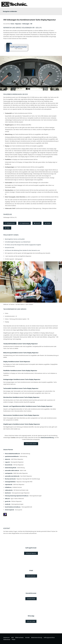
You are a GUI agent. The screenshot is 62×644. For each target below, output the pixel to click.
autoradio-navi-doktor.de (12, 476)
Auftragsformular (10, 223)
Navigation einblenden (10, 11)
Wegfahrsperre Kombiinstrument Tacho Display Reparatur (22, 424)
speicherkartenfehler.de (12, 456)
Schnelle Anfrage (31, 599)
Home (12, 24)
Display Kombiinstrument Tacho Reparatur (17, 362)
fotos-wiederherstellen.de (12, 454)
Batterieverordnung (37, 637)
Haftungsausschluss (49, 637)
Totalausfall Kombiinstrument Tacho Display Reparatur (21, 344)
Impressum (6, 637)
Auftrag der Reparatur (31, 553)
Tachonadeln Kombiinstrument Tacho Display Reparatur (21, 388)
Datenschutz (7, 639)
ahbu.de (7, 499)
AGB (12, 637)
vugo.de (7, 462)
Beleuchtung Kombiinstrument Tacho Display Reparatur (21, 353)
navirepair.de (9, 473)
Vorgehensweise (24, 223)
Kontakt (48, 223)
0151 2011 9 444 (31, 621)
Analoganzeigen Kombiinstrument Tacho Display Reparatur (22, 379)
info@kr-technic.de (31, 576)
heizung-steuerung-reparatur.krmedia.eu (17, 496)
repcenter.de (9, 484)
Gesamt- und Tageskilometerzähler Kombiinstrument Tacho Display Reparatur (28, 406)
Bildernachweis (19, 637)
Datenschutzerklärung (47, 438)
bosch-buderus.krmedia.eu (13, 507)
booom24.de (9, 465)
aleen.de (7, 459)
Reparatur (18, 24)
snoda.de (8, 504)
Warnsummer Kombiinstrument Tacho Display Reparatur (21, 415)
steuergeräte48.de (10, 482)
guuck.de (8, 501)
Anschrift (37, 223)
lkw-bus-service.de (10, 479)
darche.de (8, 493)
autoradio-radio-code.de (12, 470)
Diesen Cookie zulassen (31, 444)
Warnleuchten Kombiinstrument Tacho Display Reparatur (21, 397)
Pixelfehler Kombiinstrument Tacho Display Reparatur (20, 370)
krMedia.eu (8, 487)
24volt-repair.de (10, 510)
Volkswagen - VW (27, 24)
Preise (7, 228)
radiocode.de (9, 490)
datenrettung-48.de (11, 468)
